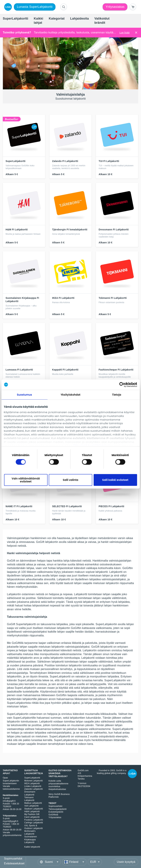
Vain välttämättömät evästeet (26, 480)
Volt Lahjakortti (31, 806)
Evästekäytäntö (56, 812)
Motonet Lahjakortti (34, 781)
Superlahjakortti (26, 624)
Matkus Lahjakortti (33, 803)
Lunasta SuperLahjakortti (35, 7)
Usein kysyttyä (126, 862)
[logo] (7, 7)
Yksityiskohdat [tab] (71, 395)
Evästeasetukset (14, 863)
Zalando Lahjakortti (34, 789)
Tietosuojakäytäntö (58, 809)
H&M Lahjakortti (32, 812)
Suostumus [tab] (24, 395)
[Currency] (95, 862)
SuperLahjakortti (32, 778)
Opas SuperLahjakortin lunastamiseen (11, 781)
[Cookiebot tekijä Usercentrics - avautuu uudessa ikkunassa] (122, 385)
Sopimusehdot (55, 806)
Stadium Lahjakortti (34, 809)
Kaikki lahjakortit (32, 847)
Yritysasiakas (55, 817)
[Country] (74, 862)
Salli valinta (70, 480)
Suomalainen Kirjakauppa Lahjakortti (31, 839)
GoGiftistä (53, 815)
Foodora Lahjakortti (34, 820)
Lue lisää (124, 33)
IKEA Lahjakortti (32, 783)
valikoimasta (45, 572)
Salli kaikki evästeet (115, 480)
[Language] (49, 862)
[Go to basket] (133, 7)
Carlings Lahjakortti (34, 823)
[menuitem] (15, 19)
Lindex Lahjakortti (33, 786)
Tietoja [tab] (117, 395)
